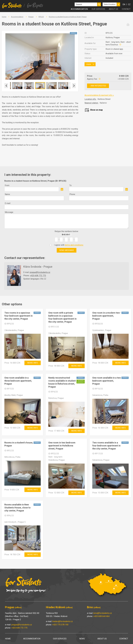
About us (113, 9)
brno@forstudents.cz (103, 613)
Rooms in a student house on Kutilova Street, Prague (68, 17)
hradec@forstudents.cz (63, 621)
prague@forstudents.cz (40, 272)
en (124, 4)
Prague (31, 17)
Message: (9, 212)
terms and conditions (74, 245)
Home (4, 17)
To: (71, 185)
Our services (98, 9)
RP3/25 (41, 17)
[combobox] (111, 4)
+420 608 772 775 (38, 276)
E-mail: (8, 203)
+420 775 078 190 (60, 625)
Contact (126, 9)
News (82, 639)
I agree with (69, 245)
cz (129, 4)
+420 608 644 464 (101, 616)
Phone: (72, 194)
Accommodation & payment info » (99, 95)
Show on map (96, 110)
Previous (6, 86)
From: (7, 185)
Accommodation (79, 9)
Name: (8, 194)
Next (74, 86)
